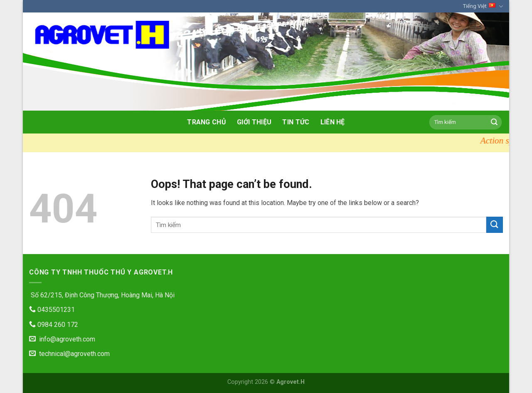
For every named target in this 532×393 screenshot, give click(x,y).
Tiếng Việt (483, 6)
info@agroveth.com (62, 339)
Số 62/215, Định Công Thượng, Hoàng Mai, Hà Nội (102, 295)
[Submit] (494, 122)
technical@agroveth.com (69, 354)
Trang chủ (207, 122)
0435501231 (52, 310)
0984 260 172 (54, 325)
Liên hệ (333, 122)
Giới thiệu (254, 122)
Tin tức (296, 122)
